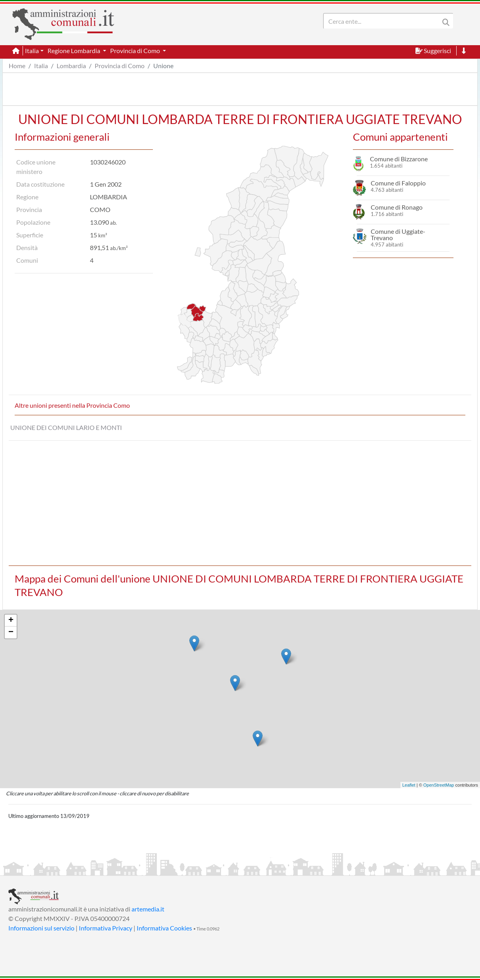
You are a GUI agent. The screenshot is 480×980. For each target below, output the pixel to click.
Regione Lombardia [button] (74, 51)
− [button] (11, 632)
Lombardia (71, 66)
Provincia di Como (120, 66)
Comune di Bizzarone (399, 159)
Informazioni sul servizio (41, 928)
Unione (163, 66)
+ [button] (11, 621)
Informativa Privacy (106, 928)
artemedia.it (148, 909)
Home (17, 66)
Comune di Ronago (397, 207)
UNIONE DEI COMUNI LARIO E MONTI (66, 427)
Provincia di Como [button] (136, 51)
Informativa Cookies (164, 928)
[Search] (383, 21)
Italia (41, 66)
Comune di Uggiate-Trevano (398, 234)
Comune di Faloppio (398, 183)
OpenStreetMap (439, 785)
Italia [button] (32, 51)
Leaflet (409, 785)
